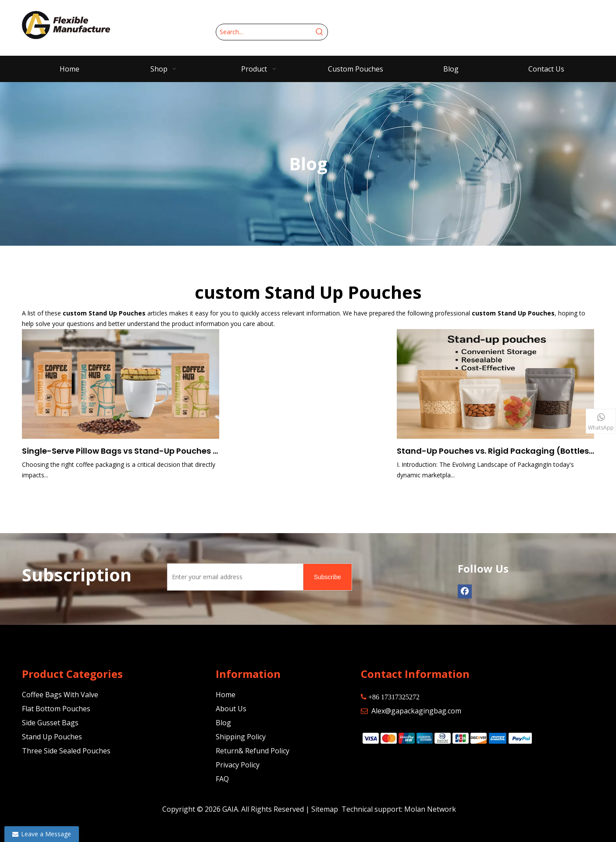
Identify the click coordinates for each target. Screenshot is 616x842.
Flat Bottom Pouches (56, 709)
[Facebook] (465, 591)
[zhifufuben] (447, 737)
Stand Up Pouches (52, 737)
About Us (231, 709)
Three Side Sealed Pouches (66, 751)
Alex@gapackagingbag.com (416, 711)
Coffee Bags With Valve (60, 695)
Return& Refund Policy (253, 751)
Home (226, 695)
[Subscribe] (328, 577)
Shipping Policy (241, 737)
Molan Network (430, 809)
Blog (223, 723)
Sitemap (325, 809)
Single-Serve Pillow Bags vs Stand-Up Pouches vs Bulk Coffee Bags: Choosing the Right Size (121, 451)
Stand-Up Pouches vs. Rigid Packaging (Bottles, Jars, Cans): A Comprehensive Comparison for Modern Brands (495, 451)
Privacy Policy (238, 765)
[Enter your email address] (233, 577)
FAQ (222, 779)
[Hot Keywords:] (320, 32)
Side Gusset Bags (50, 723)
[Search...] (264, 32)
